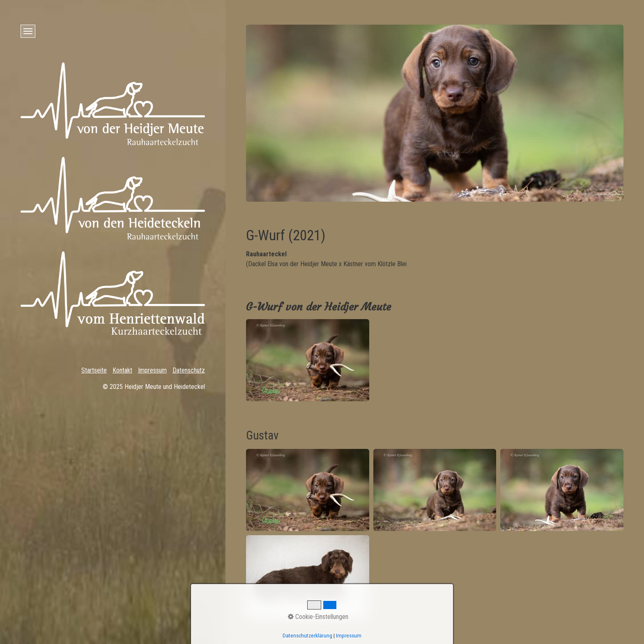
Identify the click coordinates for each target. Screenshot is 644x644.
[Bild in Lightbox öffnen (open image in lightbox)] (308, 360)
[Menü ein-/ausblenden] (28, 31)
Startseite (94, 370)
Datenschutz (189, 370)
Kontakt (122, 370)
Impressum (152, 370)
